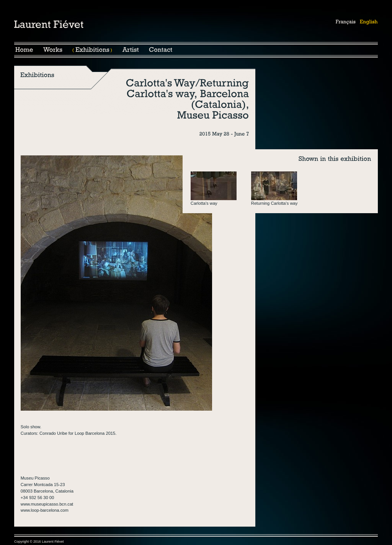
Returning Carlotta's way (274, 203)
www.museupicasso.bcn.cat (47, 504)
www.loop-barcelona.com (45, 510)
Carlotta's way (204, 203)
